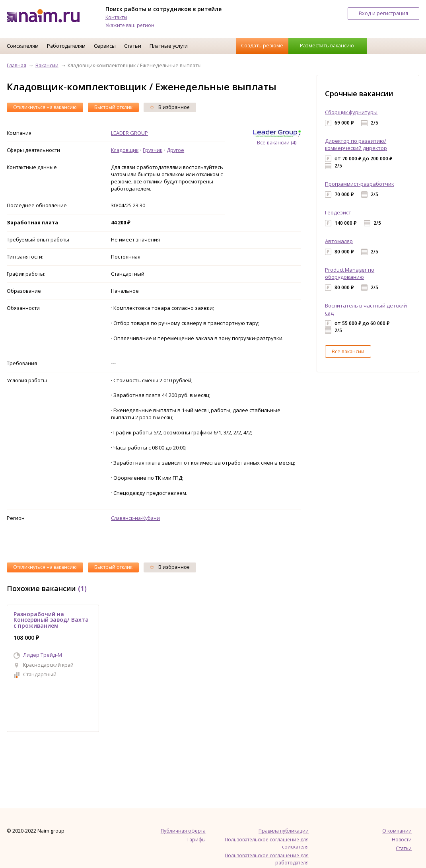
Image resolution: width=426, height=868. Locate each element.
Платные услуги (169, 46)
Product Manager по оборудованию (350, 273)
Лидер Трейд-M (43, 655)
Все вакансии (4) (277, 142)
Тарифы (196, 840)
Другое (175, 150)
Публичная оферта (183, 831)
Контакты (116, 17)
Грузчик (153, 150)
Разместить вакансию (327, 45)
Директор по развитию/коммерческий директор (356, 144)
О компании (397, 831)
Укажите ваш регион (130, 25)
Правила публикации (284, 831)
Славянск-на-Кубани (135, 518)
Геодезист (338, 212)
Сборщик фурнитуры (351, 112)
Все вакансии (348, 351)
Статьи (133, 46)
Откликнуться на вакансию (45, 107)
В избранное (170, 107)
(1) (82, 588)
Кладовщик (125, 150)
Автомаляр (339, 241)
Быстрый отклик (113, 107)
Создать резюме (262, 45)
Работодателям (66, 46)
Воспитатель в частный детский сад (366, 309)
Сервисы (105, 46)
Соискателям (23, 46)
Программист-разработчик (359, 184)
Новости (402, 840)
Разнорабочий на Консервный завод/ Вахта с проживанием (51, 620)
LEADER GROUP (129, 133)
